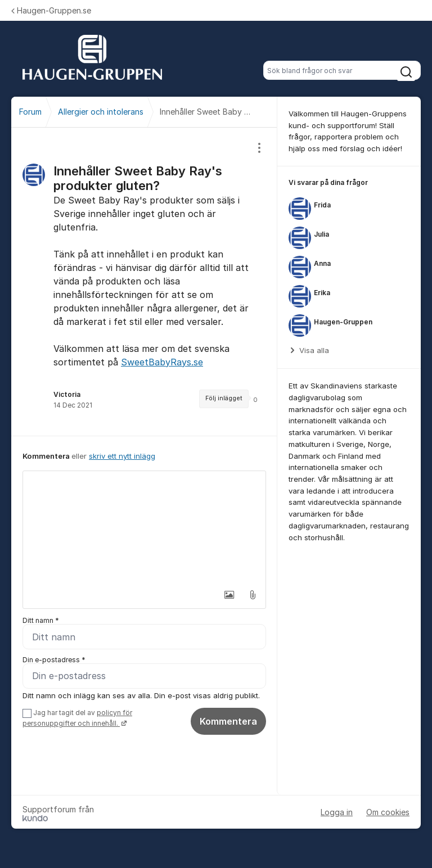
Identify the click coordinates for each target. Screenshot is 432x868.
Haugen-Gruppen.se (51, 10)
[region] (144, 282)
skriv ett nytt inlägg (122, 456)
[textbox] (144, 527)
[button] (229, 595)
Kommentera (228, 721)
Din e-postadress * (54, 660)
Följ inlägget (224, 398)
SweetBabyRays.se (162, 362)
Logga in (337, 812)
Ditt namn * (41, 620)
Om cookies (388, 812)
